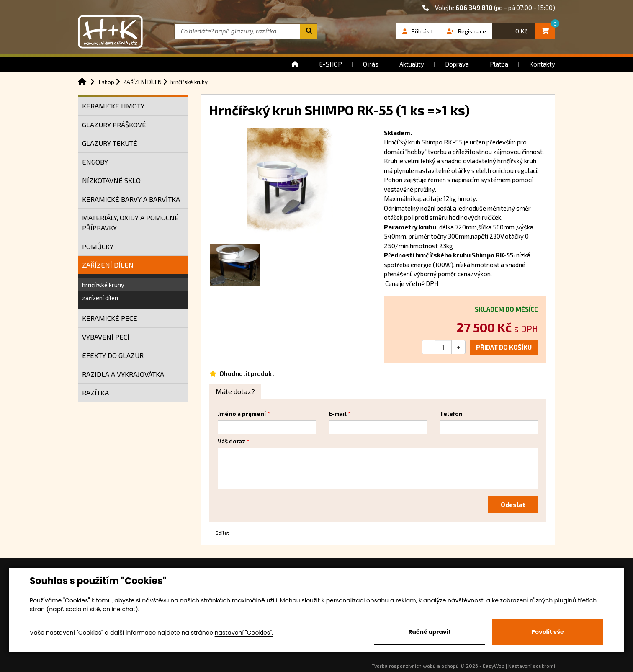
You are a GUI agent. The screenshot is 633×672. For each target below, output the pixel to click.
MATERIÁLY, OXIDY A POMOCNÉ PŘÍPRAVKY (130, 223)
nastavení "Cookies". (244, 633)
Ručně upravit (429, 632)
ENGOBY (95, 162)
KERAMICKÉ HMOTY (113, 106)
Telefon (451, 414)
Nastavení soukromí (532, 666)
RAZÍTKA (95, 393)
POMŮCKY (98, 246)
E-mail (338, 414)
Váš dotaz (232, 441)
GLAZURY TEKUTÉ (110, 143)
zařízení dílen (100, 298)
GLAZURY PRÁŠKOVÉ (114, 125)
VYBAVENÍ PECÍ (106, 337)
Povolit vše (547, 632)
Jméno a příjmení (242, 414)
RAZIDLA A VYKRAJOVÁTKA (123, 374)
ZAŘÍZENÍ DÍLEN (108, 265)
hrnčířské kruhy (103, 285)
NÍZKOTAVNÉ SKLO (111, 180)
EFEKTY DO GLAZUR (113, 355)
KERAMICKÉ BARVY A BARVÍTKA (131, 199)
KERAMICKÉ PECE (110, 318)
